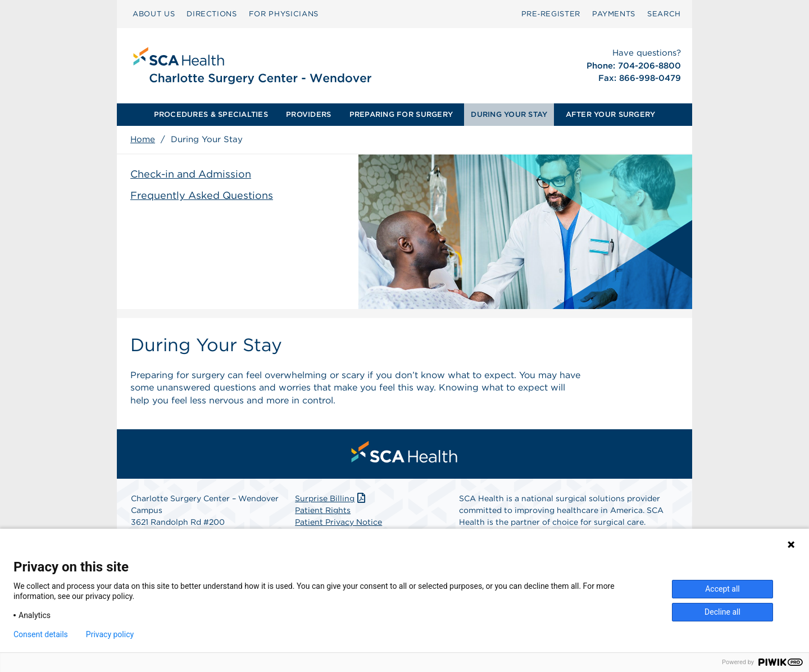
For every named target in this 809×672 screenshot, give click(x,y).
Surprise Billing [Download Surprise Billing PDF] (331, 498)
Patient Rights (323, 510)
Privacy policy (110, 634)
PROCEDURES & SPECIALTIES (211, 114)
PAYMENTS (614, 14)
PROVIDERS (308, 114)
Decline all (722, 612)
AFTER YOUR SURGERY (611, 114)
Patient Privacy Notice (338, 522)
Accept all (722, 589)
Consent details (41, 634)
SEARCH (664, 14)
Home (143, 139)
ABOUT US (154, 14)
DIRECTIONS (212, 14)
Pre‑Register (551, 14)
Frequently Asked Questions (202, 195)
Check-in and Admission (191, 174)
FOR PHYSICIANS (284, 14)
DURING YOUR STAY (509, 114)
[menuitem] (154, 14)
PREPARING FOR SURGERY (401, 114)
